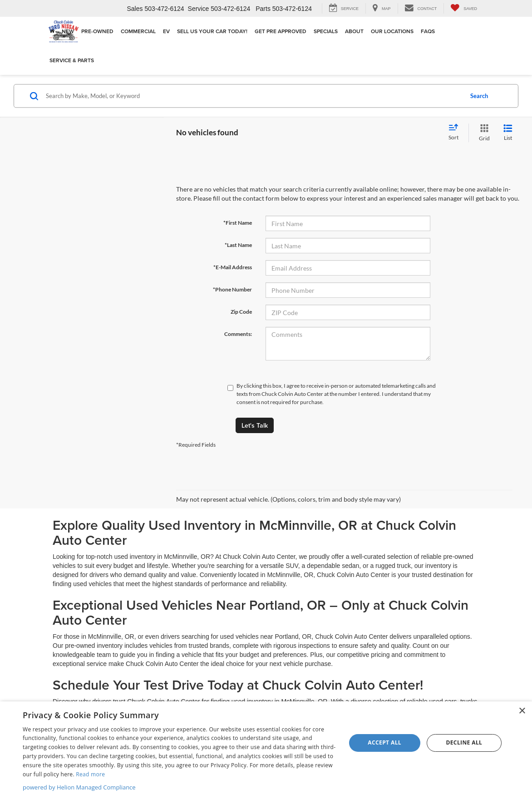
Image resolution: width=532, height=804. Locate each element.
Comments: (238, 334)
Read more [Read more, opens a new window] (90, 774)
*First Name (238, 223)
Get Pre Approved (281, 31)
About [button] (354, 31)
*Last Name (238, 245)
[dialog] (266, 753)
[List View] (508, 133)
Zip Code (241, 312)
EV (166, 31)
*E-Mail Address (233, 267)
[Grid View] (483, 133)
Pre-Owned (97, 31)
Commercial (138, 31)
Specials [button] (326, 31)
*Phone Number (232, 289)
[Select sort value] (456, 133)
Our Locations (392, 31)
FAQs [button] (428, 31)
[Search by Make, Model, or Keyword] (253, 96)
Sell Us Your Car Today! (212, 31)
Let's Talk (255, 425)
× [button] (522, 711)
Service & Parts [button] (72, 60)
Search (479, 96)
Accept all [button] (384, 742)
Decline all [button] (464, 742)
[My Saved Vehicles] (464, 8)
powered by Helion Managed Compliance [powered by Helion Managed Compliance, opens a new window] (79, 787)
